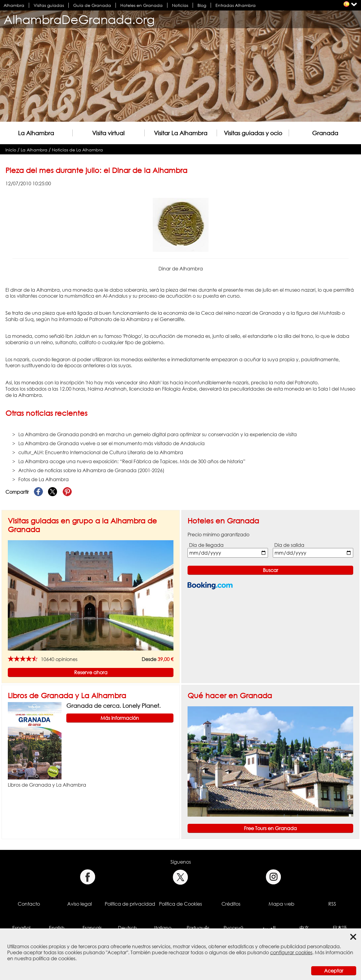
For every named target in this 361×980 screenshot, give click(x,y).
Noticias (180, 5)
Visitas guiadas (49, 5)
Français (92, 928)
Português (198, 928)
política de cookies (54, 958)
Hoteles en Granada (141, 5)
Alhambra (14, 5)
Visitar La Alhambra (181, 133)
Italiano (163, 928)
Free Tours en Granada (270, 828)
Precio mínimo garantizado (218, 535)
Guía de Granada (92, 5)
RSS (332, 904)
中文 (304, 928)
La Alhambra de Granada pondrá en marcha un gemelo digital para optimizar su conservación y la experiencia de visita (158, 434)
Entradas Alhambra (236, 5)
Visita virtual (108, 133)
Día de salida (289, 545)
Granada (325, 133)
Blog (202, 5)
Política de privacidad (130, 904)
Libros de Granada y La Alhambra (67, 695)
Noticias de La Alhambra (77, 150)
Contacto (29, 904)
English (57, 928)
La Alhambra (36, 133)
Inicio (11, 150)
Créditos (231, 904)
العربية (269, 928)
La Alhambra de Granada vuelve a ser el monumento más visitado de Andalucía (111, 443)
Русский (233, 928)
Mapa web (281, 904)
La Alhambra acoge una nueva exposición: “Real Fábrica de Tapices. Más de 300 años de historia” (132, 461)
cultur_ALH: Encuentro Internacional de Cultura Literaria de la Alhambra (101, 452)
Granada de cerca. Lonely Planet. (113, 706)
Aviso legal (80, 904)
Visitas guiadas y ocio (253, 133)
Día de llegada (206, 545)
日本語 (340, 928)
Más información (120, 718)
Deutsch (127, 928)
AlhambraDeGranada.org (79, 19)
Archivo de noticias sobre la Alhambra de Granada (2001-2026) (91, 470)
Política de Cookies (180, 904)
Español (21, 928)
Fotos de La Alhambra (44, 479)
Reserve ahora (91, 672)
